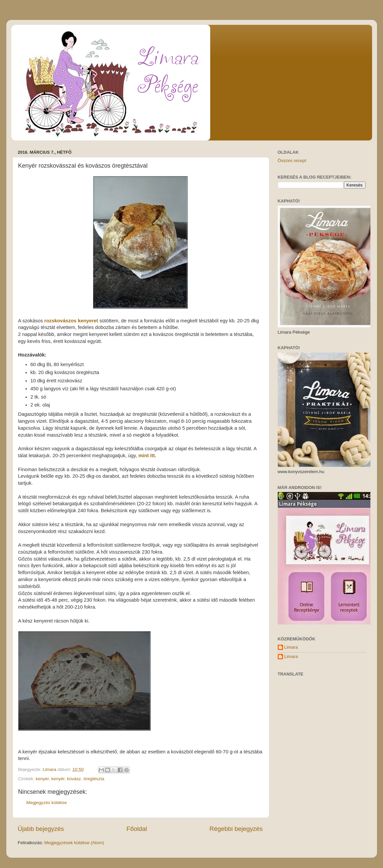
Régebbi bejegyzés (236, 829)
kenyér (58, 779)
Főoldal (137, 829)
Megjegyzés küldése (47, 803)
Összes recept (292, 161)
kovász (74, 779)
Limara (291, 647)
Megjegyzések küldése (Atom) (74, 843)
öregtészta (94, 779)
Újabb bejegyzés (41, 829)
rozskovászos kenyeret (71, 321)
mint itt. (147, 456)
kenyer (42, 779)
